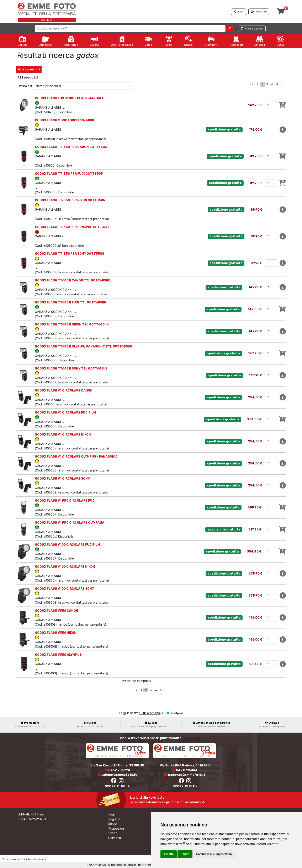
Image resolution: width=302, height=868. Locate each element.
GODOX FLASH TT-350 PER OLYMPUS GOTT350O (73, 227)
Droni (169, 41)
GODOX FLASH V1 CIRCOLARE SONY (62, 479)
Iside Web (41, 859)
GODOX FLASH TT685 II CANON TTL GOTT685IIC (73, 280)
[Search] (130, 29)
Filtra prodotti (29, 69)
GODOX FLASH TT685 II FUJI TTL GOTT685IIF (70, 302)
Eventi (113, 833)
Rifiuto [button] (185, 854)
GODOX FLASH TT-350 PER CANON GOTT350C (71, 147)
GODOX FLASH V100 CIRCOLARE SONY (64, 589)
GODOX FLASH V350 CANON (57, 611)
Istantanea (71, 41)
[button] (230, 29)
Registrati (115, 819)
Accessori (236, 41)
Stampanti (211, 41)
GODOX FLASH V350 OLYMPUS (58, 655)
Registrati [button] (259, 12)
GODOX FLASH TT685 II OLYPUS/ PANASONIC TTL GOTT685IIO (84, 346)
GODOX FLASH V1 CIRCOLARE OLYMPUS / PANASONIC (76, 457)
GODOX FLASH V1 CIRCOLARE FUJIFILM (65, 413)
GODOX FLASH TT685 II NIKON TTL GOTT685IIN (72, 324)
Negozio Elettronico (26, 859)
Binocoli (260, 41)
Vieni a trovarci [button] (252, 29)
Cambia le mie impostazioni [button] (214, 854)
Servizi (113, 824)
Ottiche (95, 41)
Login (112, 814)
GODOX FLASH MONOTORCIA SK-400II (65, 120)
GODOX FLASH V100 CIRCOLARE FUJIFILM (68, 545)
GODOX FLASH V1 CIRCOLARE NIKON (63, 435)
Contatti (115, 838)
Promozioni (116, 829)
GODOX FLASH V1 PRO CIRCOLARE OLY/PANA (70, 523)
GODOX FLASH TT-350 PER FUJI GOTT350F (69, 174)
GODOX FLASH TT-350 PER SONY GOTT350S (70, 254)
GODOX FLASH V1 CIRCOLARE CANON (64, 390)
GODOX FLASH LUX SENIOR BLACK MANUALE (70, 98)
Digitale (23, 41)
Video (148, 41)
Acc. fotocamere (122, 41)
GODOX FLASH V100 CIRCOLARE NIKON (65, 567)
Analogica (46, 41)
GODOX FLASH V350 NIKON (56, 633)
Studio (188, 41)
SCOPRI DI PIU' (117, 786)
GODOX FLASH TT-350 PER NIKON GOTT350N (70, 200)
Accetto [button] (169, 854)
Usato (280, 41)
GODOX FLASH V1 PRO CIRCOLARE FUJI (65, 501)
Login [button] (239, 12)
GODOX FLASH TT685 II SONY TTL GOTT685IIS (71, 368)
